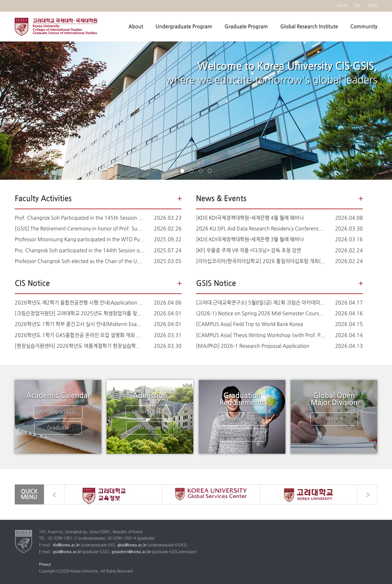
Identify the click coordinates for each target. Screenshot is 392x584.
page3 (201, 171)
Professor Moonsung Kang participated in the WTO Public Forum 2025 (80, 240)
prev (55, 494)
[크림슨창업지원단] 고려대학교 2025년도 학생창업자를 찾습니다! (80, 314)
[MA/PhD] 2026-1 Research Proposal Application (253, 346)
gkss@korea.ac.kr (132, 545)
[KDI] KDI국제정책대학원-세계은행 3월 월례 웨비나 (250, 240)
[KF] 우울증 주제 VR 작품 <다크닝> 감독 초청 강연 (249, 251)
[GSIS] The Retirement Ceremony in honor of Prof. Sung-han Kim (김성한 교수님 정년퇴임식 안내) (80, 229)
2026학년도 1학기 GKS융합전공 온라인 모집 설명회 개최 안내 (80, 335)
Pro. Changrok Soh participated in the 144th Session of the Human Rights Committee (80, 251)
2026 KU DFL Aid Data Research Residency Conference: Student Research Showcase (261, 229)
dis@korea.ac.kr (66, 545)
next (367, 494)
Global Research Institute (309, 27)
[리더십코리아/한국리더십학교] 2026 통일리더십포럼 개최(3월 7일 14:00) (261, 261)
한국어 (373, 6)
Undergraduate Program (184, 27)
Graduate (58, 428)
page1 (182, 171)
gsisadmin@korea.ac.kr (131, 552)
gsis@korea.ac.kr (67, 552)
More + (334, 419)
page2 (191, 171)
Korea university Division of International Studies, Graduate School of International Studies (56, 27)
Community (364, 27)
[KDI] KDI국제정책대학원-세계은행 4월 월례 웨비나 (250, 218)
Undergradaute (58, 412)
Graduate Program (246, 27)
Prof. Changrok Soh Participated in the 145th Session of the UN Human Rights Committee (80, 218)
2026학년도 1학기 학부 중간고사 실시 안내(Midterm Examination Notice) (80, 324)
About (136, 27)
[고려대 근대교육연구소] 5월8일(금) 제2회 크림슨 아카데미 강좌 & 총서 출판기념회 (261, 303)
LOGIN (342, 6)
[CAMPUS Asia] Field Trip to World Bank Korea (249, 324)
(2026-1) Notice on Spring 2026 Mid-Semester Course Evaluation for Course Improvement (261, 314)
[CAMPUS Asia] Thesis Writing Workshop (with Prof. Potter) (261, 335)
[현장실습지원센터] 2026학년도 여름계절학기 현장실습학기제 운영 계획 (80, 346)
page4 (210, 171)
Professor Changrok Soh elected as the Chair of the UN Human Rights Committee (80, 261)
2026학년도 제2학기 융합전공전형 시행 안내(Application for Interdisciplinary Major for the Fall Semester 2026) (80, 303)
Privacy (45, 565)
